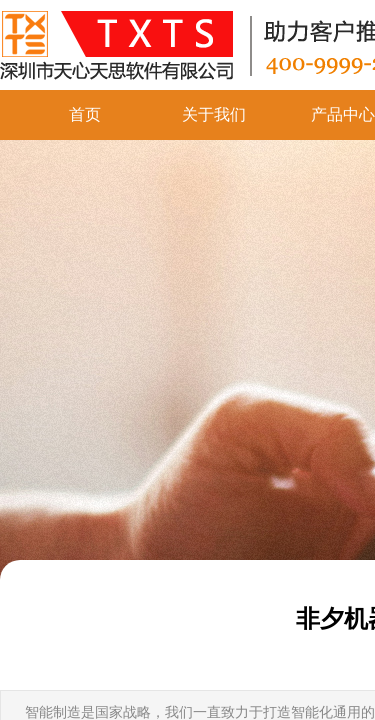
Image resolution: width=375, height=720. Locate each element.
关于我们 (214, 114)
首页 (85, 114)
